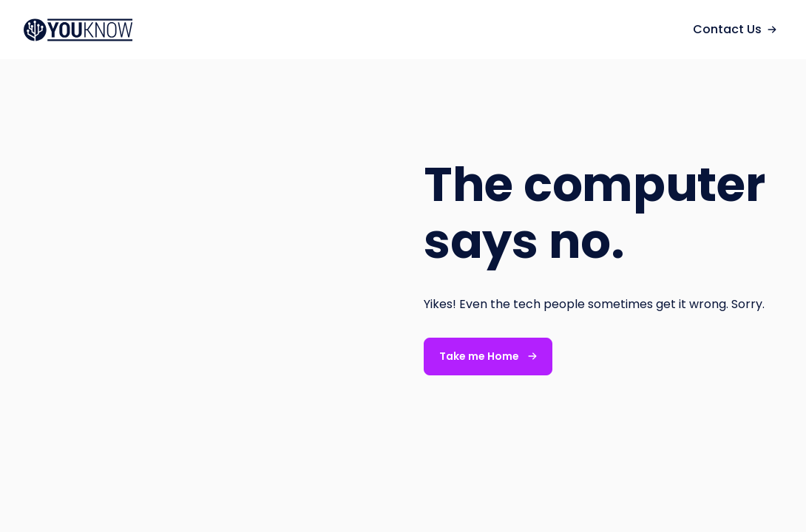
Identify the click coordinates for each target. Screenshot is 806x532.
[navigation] (86, 30)
